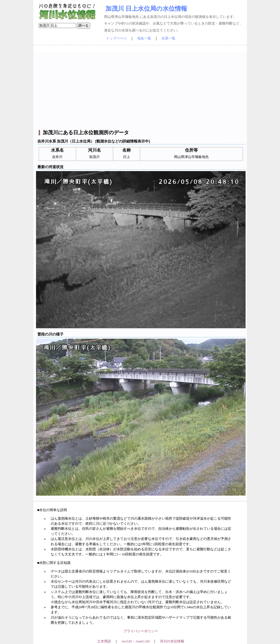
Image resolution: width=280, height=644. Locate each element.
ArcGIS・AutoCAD (135, 641)
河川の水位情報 (172, 641)
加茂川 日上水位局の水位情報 (146, 9)
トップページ (116, 38)
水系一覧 (168, 38)
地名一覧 (144, 38)
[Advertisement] (141, 89)
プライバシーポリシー (141, 631)
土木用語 (104, 641)
